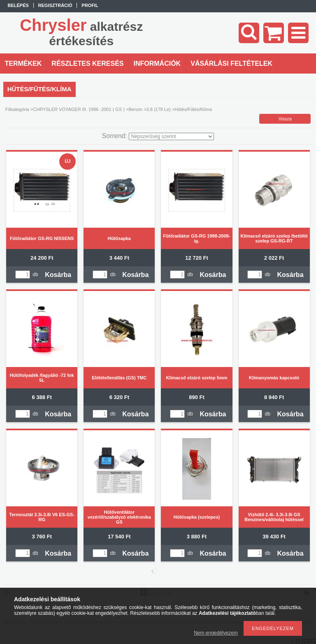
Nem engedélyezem (216, 633)
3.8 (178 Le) (159, 109)
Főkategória (17, 109)
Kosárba (58, 275)
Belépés (18, 5)
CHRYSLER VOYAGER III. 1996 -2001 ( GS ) (79, 109)
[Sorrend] (171, 136)
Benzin (135, 109)
